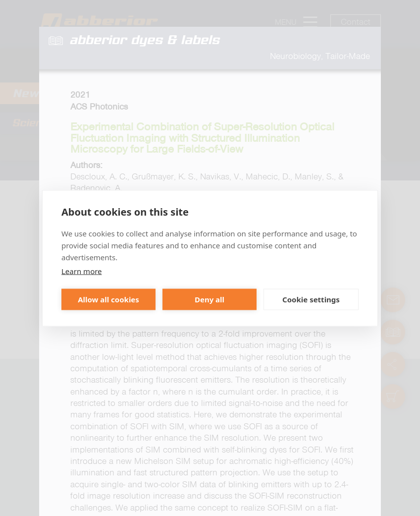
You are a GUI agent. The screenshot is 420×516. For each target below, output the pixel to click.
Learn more (82, 271)
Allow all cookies (108, 299)
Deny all (210, 299)
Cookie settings (311, 299)
